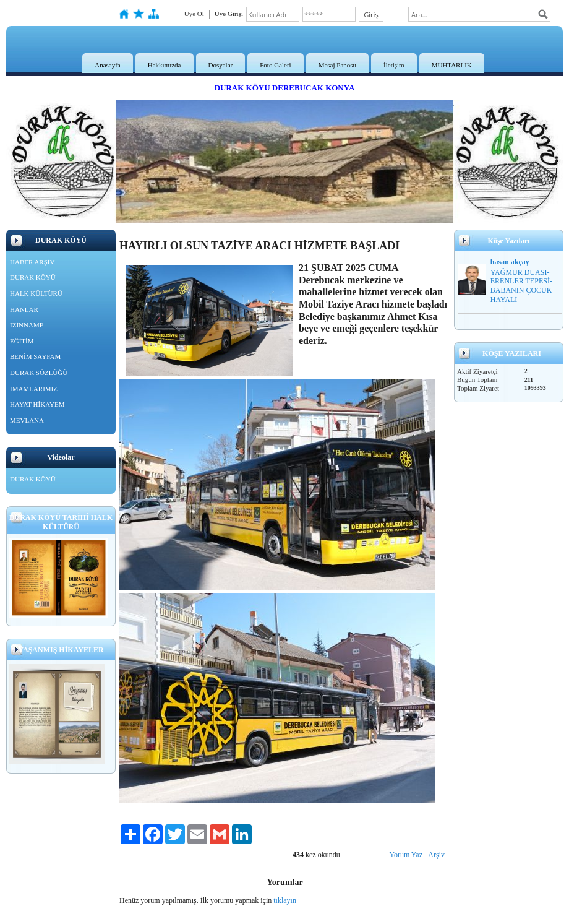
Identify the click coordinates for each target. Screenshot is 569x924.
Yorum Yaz (406, 855)
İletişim (394, 65)
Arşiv (436, 855)
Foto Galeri (275, 65)
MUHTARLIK (452, 65)
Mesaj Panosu (337, 65)
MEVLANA (27, 420)
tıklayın (285, 900)
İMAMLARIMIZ (34, 389)
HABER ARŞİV (32, 262)
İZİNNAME (27, 325)
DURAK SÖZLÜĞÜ (39, 373)
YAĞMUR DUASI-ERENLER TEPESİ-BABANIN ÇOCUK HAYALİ (521, 286)
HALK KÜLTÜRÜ (36, 293)
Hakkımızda (165, 65)
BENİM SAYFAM (35, 356)
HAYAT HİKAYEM (37, 404)
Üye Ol (194, 14)
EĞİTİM (22, 341)
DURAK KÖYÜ (33, 277)
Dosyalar (221, 65)
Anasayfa (108, 65)
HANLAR (24, 309)
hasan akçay (510, 262)
